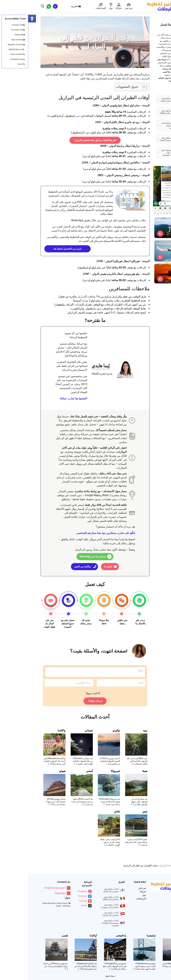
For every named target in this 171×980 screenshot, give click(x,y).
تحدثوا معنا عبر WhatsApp (64, 557)
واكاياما (33, 730)
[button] (4, 19)
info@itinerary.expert (29, 888)
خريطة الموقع (82, 976)
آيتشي (61, 771)
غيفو (117, 812)
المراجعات (72, 6)
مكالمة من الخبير (54, 567)
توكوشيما (123, 936)
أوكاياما (65, 936)
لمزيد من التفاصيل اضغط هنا (39, 249)
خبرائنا (91, 6)
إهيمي (36, 936)
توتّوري (88, 730)
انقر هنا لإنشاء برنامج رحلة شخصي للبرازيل (67, 140)
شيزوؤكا (87, 771)
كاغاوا (154, 936)
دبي (50, 116)
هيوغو (34, 771)
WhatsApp (34, 893)
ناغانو (89, 812)
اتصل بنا (80, 567)
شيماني (61, 730)
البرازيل (54, 297)
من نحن (100, 6)
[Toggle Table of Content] (115, 87)
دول (83, 6)
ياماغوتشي (93, 936)
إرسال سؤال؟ (67, 701)
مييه (117, 730)
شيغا (117, 771)
